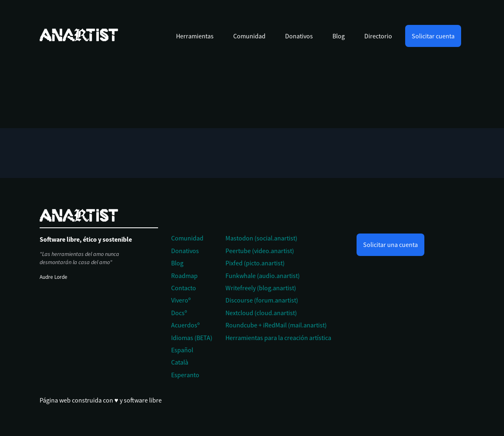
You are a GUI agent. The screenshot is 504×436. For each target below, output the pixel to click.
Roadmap (184, 276)
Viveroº (181, 300)
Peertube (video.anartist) (260, 251)
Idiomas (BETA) (192, 338)
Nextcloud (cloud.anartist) (261, 313)
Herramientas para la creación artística (278, 338)
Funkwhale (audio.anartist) (263, 276)
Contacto (184, 288)
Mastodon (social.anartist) (261, 238)
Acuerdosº (185, 325)
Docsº (179, 313)
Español (182, 350)
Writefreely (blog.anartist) (261, 288)
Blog (339, 36)
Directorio (378, 36)
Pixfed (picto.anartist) (255, 263)
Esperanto (185, 375)
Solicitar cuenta (433, 36)
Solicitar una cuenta (390, 245)
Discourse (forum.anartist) (262, 300)
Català (180, 362)
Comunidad (249, 36)
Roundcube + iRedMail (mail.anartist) (276, 325)
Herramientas (195, 36)
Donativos (299, 36)
